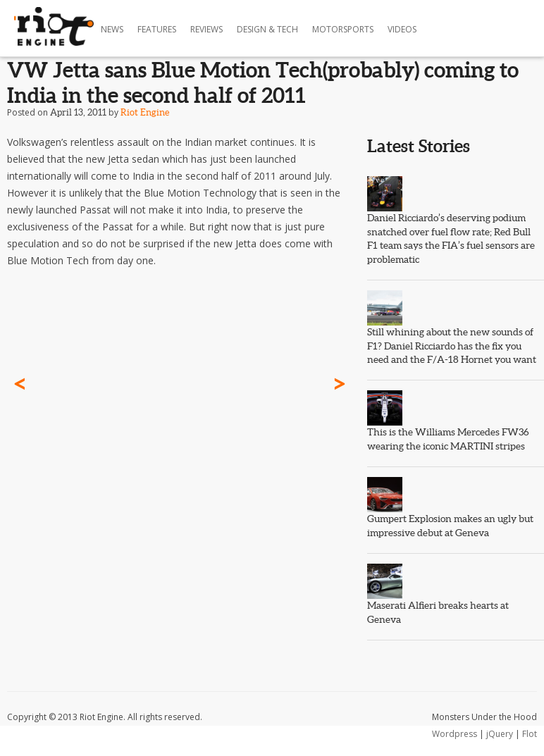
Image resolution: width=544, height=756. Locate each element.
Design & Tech (267, 29)
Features (157, 29)
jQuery (500, 734)
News (112, 29)
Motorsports (343, 29)
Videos (402, 29)
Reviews (206, 29)
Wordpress (455, 734)
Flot (530, 734)
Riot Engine (145, 112)
